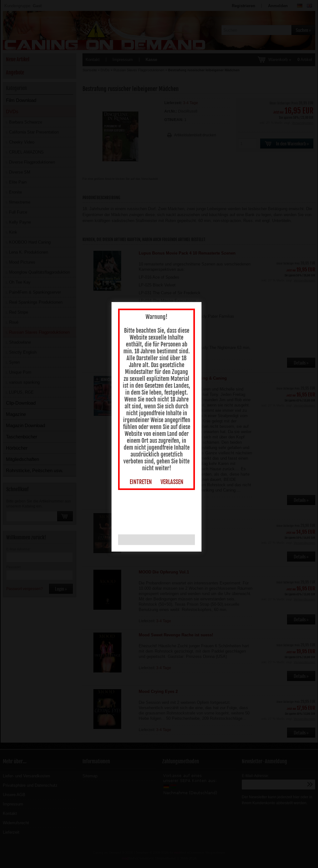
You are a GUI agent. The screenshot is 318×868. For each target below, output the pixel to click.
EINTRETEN (142, 483)
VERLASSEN (173, 483)
